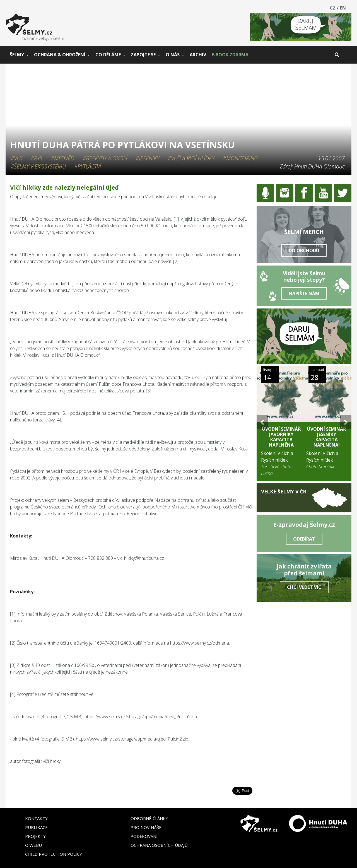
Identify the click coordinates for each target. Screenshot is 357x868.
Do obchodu (304, 250)
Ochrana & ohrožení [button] (60, 55)
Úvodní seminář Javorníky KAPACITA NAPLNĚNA (281, 437)
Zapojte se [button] (143, 55)
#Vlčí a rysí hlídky (191, 158)
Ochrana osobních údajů (159, 845)
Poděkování (144, 836)
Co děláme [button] (108, 55)
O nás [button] (173, 55)
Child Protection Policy (54, 854)
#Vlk (16, 158)
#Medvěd (62, 158)
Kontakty (36, 818)
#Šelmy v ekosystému (38, 166)
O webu (33, 845)
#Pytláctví (88, 166)
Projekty (35, 836)
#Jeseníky (147, 158)
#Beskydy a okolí (105, 158)
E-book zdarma (230, 55)
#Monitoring (240, 158)
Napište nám (304, 293)
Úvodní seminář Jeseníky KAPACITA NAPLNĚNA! (327, 437)
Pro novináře (146, 827)
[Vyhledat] (305, 55)
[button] (262, 422)
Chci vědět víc (304, 587)
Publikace (36, 827)
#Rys (37, 158)
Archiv (198, 55)
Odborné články (149, 818)
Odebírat (304, 539)
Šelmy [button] (17, 55)
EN (343, 8)
